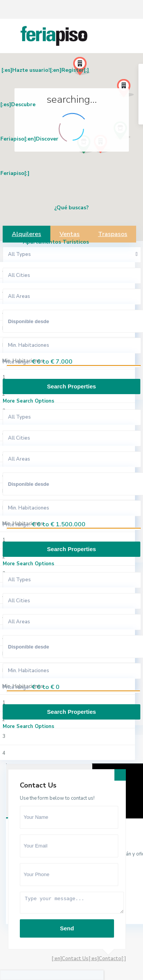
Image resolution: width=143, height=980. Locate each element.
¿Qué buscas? (71, 208)
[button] (99, 180)
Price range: (16, 362)
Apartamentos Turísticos (56, 242)
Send (67, 928)
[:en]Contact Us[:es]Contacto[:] (89, 959)
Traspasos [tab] (113, 234)
